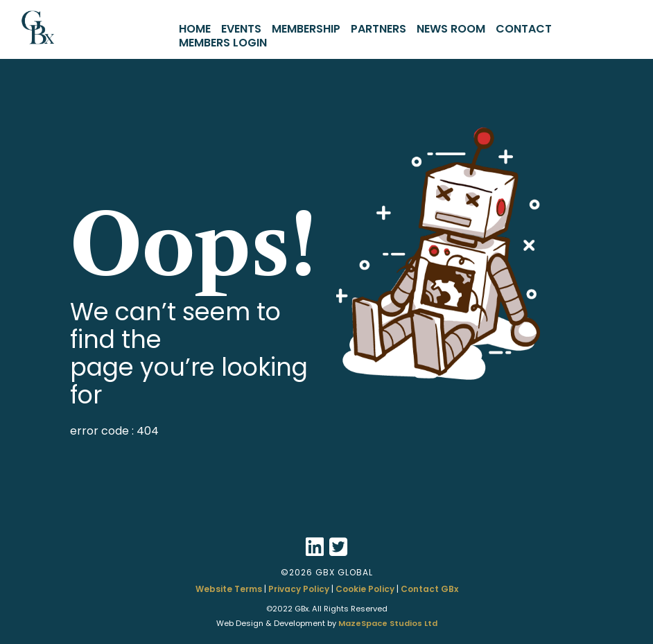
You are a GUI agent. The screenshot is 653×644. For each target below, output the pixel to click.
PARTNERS (378, 29)
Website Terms (229, 589)
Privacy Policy (299, 589)
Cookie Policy (365, 589)
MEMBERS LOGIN (223, 43)
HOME (195, 29)
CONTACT (524, 29)
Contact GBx (429, 589)
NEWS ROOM (451, 29)
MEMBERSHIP (306, 29)
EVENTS (241, 29)
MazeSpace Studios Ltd (388, 623)
